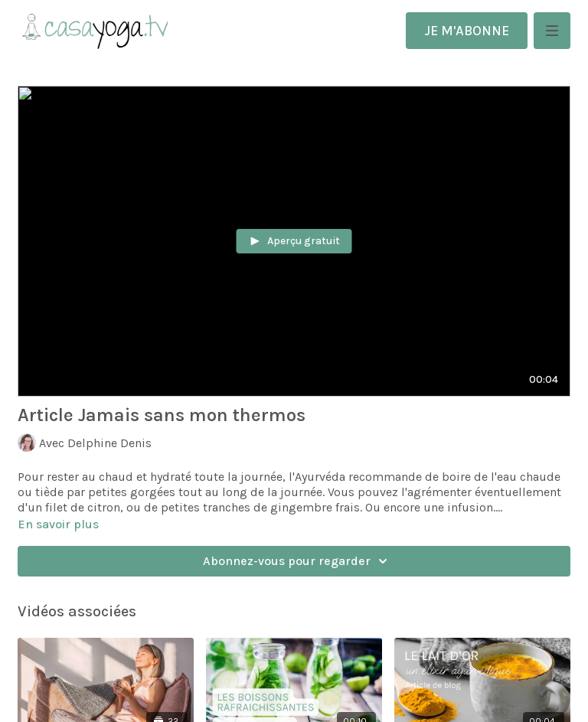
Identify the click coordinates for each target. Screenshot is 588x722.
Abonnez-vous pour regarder (297, 561)
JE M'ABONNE (467, 31)
